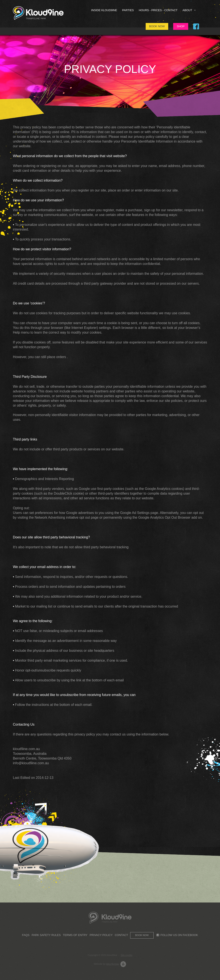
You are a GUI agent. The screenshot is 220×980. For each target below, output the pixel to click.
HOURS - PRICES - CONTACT (158, 10)
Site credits (127, 955)
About (190, 10)
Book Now (157, 26)
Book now (142, 935)
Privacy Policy (101, 935)
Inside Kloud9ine (104, 10)
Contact (121, 935)
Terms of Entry (75, 935)
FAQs (26, 935)
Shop (181, 26)
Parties (128, 10)
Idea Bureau (113, 964)
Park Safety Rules (46, 935)
